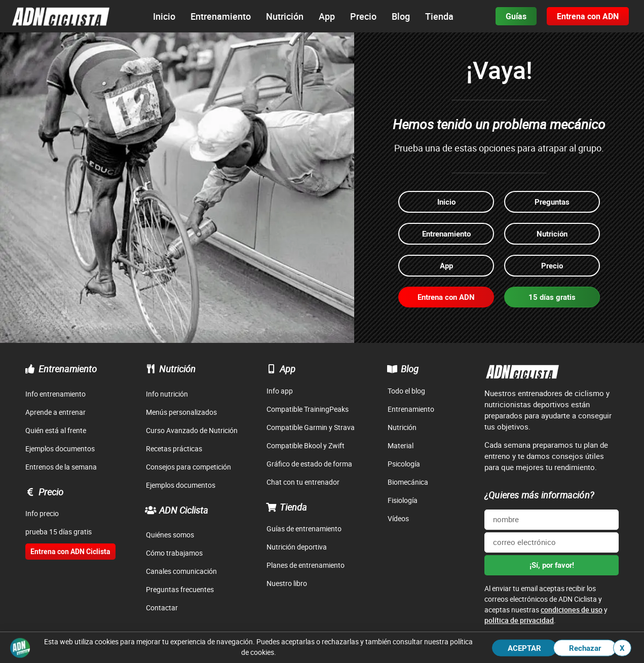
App (288, 369)
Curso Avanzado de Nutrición (192, 430)
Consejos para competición (188, 467)
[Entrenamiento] (30, 369)
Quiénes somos (170, 535)
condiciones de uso (572, 610)
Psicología (404, 464)
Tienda (293, 507)
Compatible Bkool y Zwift (306, 445)
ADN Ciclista (184, 510)
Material (401, 445)
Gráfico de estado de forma (309, 464)
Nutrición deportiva (297, 547)
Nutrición (177, 369)
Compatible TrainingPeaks (308, 409)
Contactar (162, 608)
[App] (271, 369)
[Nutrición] (150, 369)
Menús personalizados (181, 412)
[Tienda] (271, 507)
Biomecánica (408, 482)
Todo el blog (406, 391)
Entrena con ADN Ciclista (70, 551)
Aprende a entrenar (55, 412)
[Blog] (392, 369)
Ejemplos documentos (60, 448)
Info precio (42, 513)
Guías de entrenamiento (304, 529)
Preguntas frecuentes (180, 589)
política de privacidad (519, 620)
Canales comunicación (181, 571)
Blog (410, 369)
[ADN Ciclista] (150, 510)
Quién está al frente (56, 430)
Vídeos (398, 518)
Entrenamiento (68, 369)
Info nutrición (167, 394)
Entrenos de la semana (61, 467)
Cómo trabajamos (174, 553)
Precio (51, 492)
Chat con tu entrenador (303, 482)
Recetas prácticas (174, 448)
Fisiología (403, 500)
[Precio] (30, 492)
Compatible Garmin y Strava (311, 427)
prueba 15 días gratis (59, 532)
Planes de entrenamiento (306, 565)
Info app (280, 391)
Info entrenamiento (55, 394)
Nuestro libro (287, 583)
